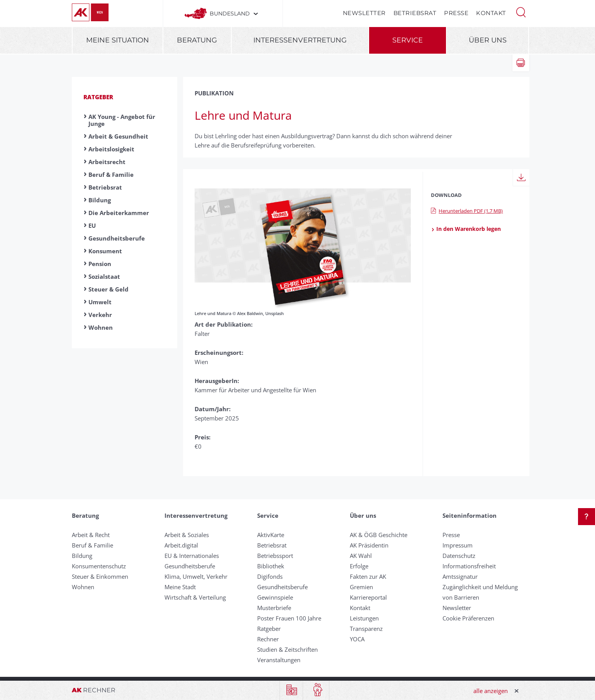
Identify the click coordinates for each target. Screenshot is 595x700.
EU (92, 225)
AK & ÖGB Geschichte (379, 535)
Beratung (197, 40)
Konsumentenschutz (99, 566)
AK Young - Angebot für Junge (122, 120)
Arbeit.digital (181, 545)
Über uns (488, 40)
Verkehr (100, 315)
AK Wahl (361, 556)
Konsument (105, 251)
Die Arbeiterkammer (119, 213)
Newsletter (364, 13)
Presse (456, 13)
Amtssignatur (460, 576)
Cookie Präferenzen (468, 618)
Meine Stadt (180, 587)
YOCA (357, 639)
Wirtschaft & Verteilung (195, 597)
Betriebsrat (415, 13)
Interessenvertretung (300, 40)
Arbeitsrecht (107, 162)
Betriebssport (275, 556)
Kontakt (491, 13)
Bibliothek (271, 566)
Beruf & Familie (111, 175)
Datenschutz (459, 556)
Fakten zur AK (368, 576)
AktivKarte (271, 535)
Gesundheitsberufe (117, 238)
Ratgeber (98, 97)
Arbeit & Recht (91, 535)
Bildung (100, 200)
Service (408, 40)
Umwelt (100, 302)
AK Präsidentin (369, 545)
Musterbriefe (274, 608)
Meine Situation (118, 40)
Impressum (458, 545)
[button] (521, 12)
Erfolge (359, 566)
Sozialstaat (104, 276)
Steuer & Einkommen (100, 576)
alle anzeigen (491, 691)
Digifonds (270, 576)
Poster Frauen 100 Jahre (289, 618)
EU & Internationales (192, 556)
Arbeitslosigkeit (111, 149)
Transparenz (366, 629)
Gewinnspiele (275, 597)
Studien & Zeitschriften (287, 649)
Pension (100, 264)
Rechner (268, 639)
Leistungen (364, 618)
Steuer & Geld (108, 289)
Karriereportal (368, 597)
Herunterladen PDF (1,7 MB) (467, 211)
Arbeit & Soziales (187, 535)
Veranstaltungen (279, 660)
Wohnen (101, 327)
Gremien (361, 587)
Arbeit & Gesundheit (118, 136)
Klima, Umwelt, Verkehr (196, 576)
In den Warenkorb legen (466, 229)
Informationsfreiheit (469, 566)
